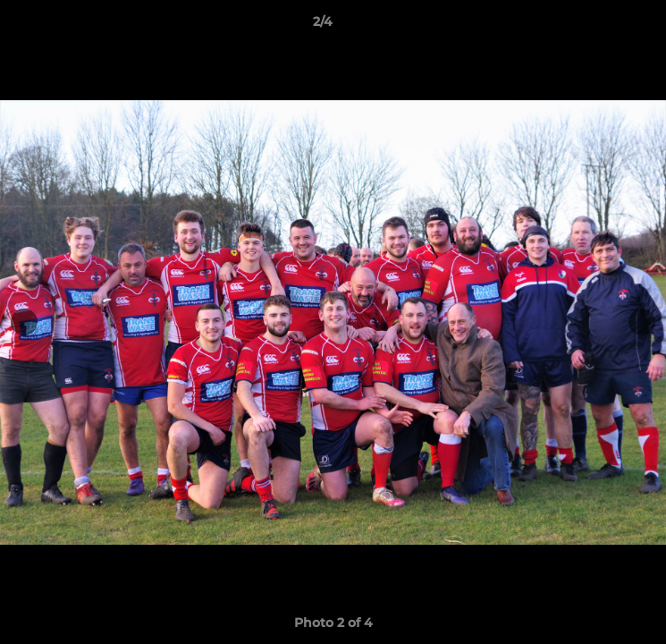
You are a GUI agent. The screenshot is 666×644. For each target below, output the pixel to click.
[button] (602, 26)
